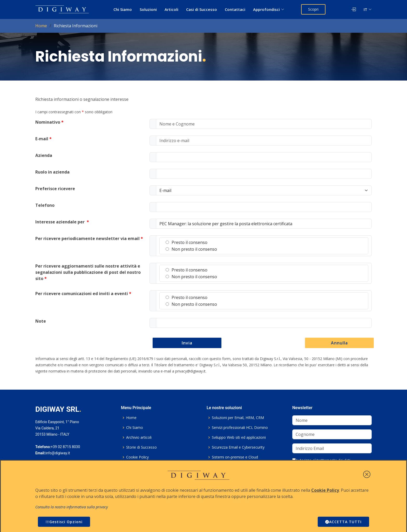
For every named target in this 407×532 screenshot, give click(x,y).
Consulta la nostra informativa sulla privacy (72, 507)
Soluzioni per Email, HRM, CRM (238, 418)
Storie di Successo (141, 447)
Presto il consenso (186, 242)
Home (41, 26)
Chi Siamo (123, 9)
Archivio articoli (139, 437)
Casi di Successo (202, 9)
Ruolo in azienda (52, 172)
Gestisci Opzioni (64, 522)
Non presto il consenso (191, 249)
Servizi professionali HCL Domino (240, 428)
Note (41, 321)
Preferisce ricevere (55, 189)
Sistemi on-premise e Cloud (235, 457)
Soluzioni (148, 9)
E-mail (43, 139)
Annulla (339, 343)
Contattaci (235, 9)
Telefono (45, 205)
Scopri (313, 9)
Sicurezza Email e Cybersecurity (238, 447)
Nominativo (49, 122)
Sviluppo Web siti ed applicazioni (239, 437)
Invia (187, 343)
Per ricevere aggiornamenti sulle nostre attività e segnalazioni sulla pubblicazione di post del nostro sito (88, 272)
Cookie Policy (137, 457)
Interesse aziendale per (62, 222)
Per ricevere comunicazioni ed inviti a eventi (83, 294)
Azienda (44, 155)
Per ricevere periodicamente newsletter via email (89, 238)
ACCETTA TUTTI (343, 522)
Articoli (171, 9)
